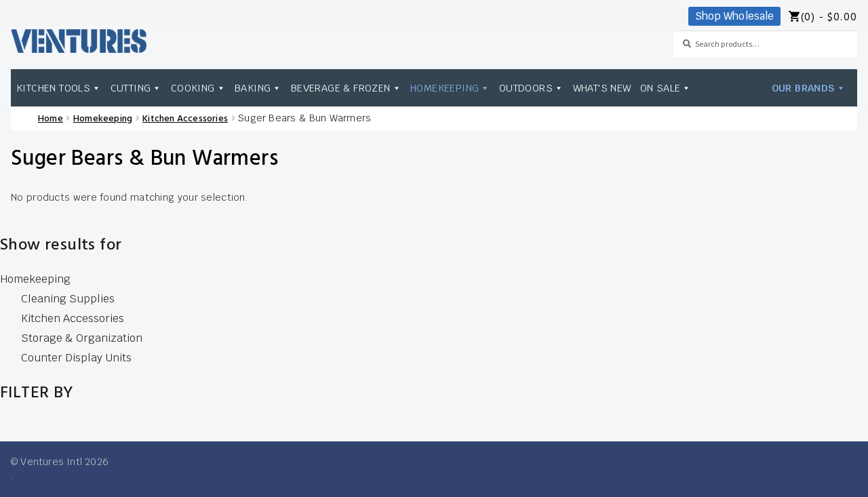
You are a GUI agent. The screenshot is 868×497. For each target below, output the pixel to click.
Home (51, 119)
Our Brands (809, 88)
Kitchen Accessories (185, 119)
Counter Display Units (76, 358)
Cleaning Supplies (68, 299)
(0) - (829, 18)
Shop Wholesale (734, 16)
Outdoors (532, 88)
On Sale (666, 88)
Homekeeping (450, 88)
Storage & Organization (82, 338)
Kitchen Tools (59, 88)
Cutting (136, 88)
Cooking (198, 88)
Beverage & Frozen (346, 88)
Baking (258, 88)
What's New (602, 88)
